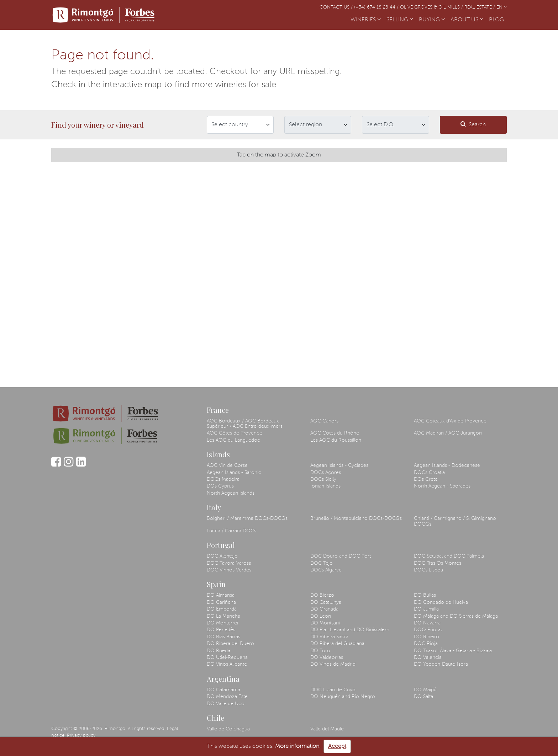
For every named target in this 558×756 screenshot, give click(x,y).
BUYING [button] (432, 20)
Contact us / (337, 7)
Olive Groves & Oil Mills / (432, 7)
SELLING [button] (400, 20)
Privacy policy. (82, 736)
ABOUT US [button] (467, 20)
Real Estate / (480, 7)
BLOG (498, 19)
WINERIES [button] (366, 20)
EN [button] (502, 7)
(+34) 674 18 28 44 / (377, 7)
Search (473, 124)
